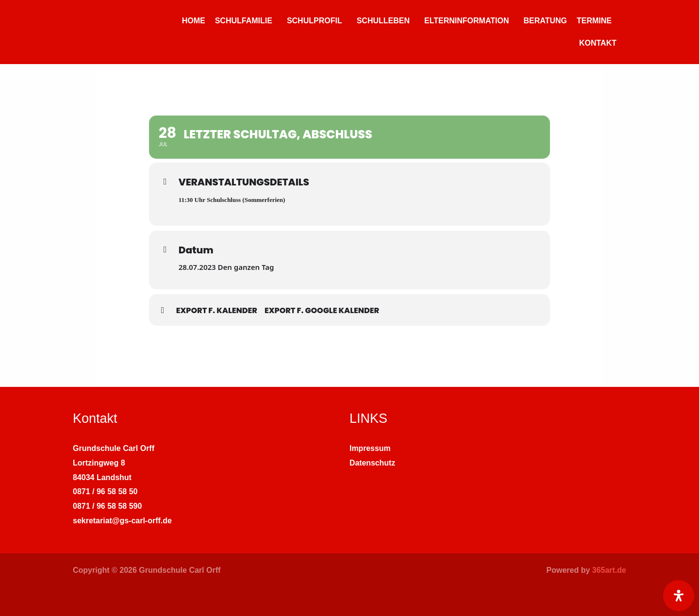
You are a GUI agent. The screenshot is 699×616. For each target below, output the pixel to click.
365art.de (609, 570)
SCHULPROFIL (315, 21)
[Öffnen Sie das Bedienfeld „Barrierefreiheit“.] (679, 596)
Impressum (370, 448)
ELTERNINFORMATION (467, 21)
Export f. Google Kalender (322, 310)
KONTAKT (598, 43)
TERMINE (594, 21)
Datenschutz (373, 463)
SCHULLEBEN (383, 21)
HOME (194, 21)
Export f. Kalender (217, 310)
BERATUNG (545, 21)
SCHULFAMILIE (244, 21)
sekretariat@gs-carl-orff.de (122, 521)
